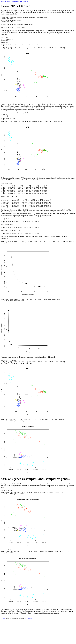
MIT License (28, 634)
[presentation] (32, 223)
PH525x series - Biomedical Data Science (14, 2)
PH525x (3, 634)
